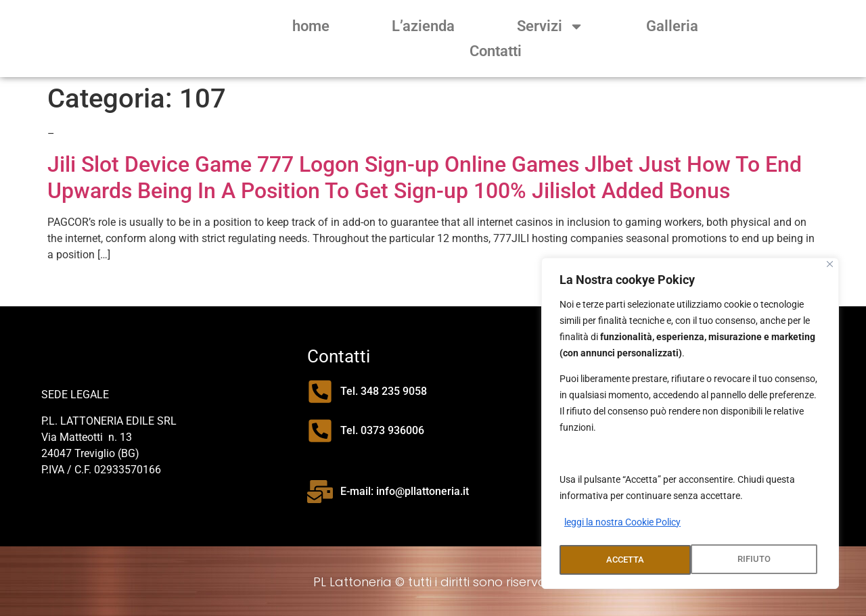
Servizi (550, 26)
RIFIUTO (622, 560)
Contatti (496, 51)
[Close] (830, 268)
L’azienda (423, 26)
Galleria (672, 26)
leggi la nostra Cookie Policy (622, 526)
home (311, 26)
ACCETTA (755, 560)
